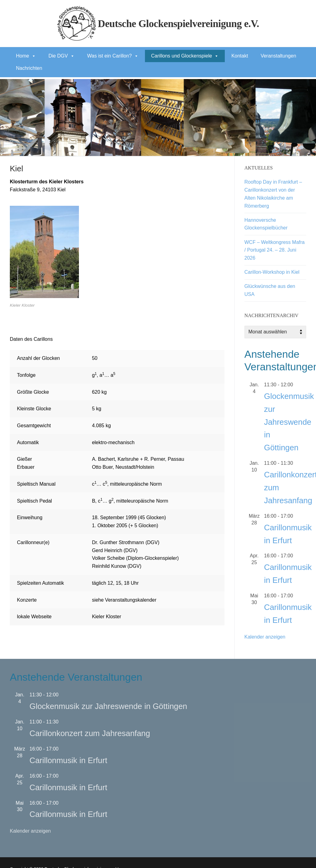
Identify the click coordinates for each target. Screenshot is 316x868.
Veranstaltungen (279, 56)
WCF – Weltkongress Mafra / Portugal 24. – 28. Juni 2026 (275, 250)
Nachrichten (29, 68)
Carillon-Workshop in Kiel (272, 272)
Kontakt (240, 56)
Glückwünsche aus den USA (270, 290)
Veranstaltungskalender (131, 600)
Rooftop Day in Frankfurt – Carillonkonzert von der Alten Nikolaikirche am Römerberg (273, 194)
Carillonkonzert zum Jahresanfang (90, 733)
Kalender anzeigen (265, 637)
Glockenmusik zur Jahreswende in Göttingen (289, 422)
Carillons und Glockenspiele (185, 56)
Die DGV (62, 56)
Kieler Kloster (106, 617)
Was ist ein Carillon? (113, 56)
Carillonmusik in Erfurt (68, 760)
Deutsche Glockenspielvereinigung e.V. (179, 24)
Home (26, 56)
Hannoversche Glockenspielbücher (266, 224)
